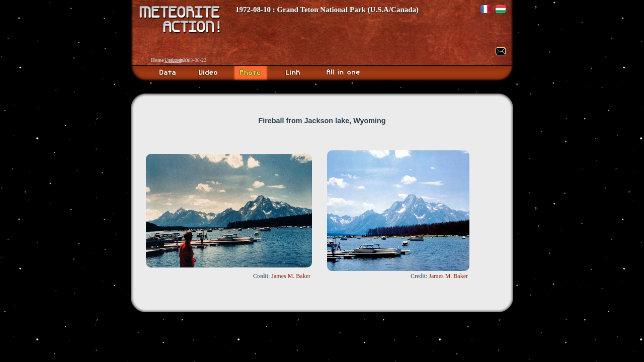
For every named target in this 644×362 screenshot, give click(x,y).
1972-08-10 (179, 60)
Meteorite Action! (322, 33)
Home (157, 60)
